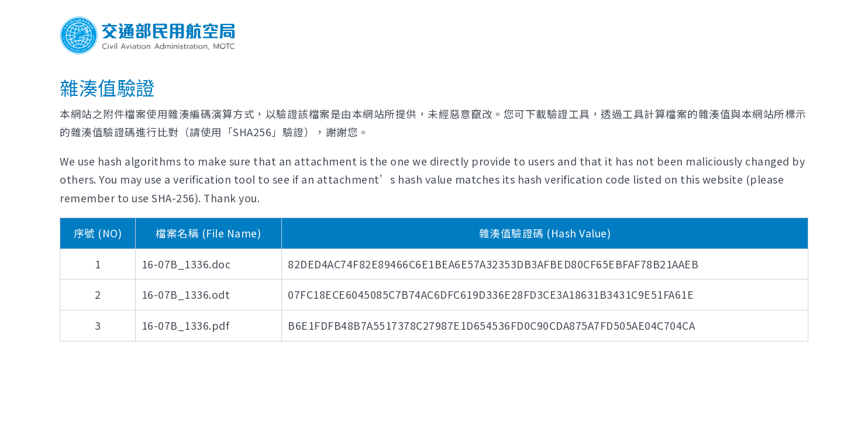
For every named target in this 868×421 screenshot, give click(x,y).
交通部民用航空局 (147, 35)
